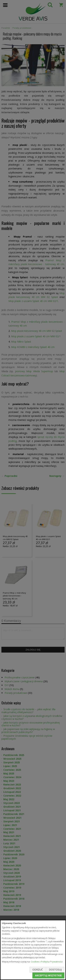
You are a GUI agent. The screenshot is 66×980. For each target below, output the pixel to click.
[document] (33, 950)
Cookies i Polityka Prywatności (47, 962)
